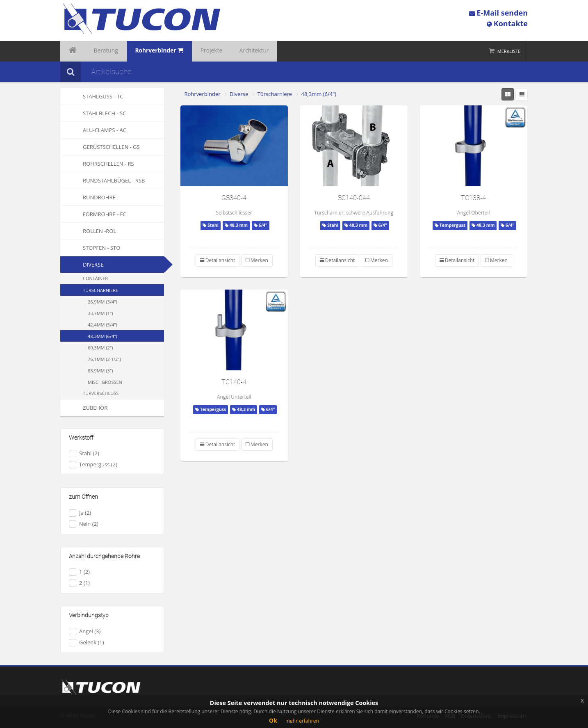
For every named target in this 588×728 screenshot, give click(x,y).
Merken (257, 260)
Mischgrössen (105, 382)
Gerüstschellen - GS (100, 147)
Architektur (227, 51)
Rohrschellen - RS (97, 164)
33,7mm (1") (100, 313)
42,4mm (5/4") (103, 325)
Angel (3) (85, 631)
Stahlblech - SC (93, 113)
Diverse (93, 265)
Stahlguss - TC (92, 96)
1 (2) (79, 572)
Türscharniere (100, 290)
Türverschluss (101, 393)
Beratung (98, 51)
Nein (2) (84, 524)
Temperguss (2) (93, 464)
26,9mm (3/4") (103, 302)
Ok (273, 720)
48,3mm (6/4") (103, 336)
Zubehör (84, 408)
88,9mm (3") (100, 371)
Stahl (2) (84, 453)
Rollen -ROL (88, 231)
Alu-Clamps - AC (93, 130)
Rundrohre (88, 197)
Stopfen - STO (90, 248)
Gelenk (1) (87, 642)
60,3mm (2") (100, 348)
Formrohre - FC (93, 214)
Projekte (190, 51)
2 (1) (79, 583)
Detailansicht (218, 260)
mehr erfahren (302, 721)
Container (95, 278)
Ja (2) (80, 513)
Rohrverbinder (203, 94)
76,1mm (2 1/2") (104, 359)
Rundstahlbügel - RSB (103, 180)
